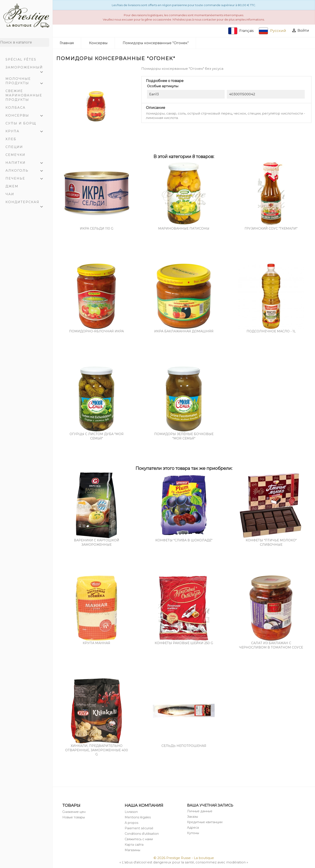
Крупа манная (96, 643)
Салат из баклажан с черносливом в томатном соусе (271, 645)
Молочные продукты (26, 81)
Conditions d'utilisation (142, 834)
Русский (272, 31)
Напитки (26, 163)
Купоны (193, 833)
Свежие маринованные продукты (24, 95)
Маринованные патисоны (184, 228)
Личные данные (200, 811)
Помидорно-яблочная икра (96, 331)
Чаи (10, 194)
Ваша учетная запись (210, 805)
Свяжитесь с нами (139, 839)
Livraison (131, 812)
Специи (14, 147)
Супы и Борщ (21, 123)
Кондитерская (26, 203)
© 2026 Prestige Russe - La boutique (184, 858)
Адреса (193, 828)
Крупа (26, 132)
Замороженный (26, 68)
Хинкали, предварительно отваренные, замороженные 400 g (97, 750)
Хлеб (11, 139)
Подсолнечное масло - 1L (271, 331)
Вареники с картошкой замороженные (97, 542)
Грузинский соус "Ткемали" (271, 228)
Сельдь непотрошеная (184, 746)
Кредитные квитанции (205, 822)
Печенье (26, 179)
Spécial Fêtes (21, 59)
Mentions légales (138, 817)
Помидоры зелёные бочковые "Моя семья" (184, 436)
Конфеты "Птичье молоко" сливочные (271, 542)
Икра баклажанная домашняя (184, 331)
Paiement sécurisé (139, 828)
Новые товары (74, 817)
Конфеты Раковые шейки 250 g (184, 643)
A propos (131, 823)
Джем (12, 186)
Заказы (192, 817)
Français (241, 31)
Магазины (132, 850)
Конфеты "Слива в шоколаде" (184, 540)
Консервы (26, 116)
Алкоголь (26, 171)
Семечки (15, 155)
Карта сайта (134, 845)
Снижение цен (74, 812)
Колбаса (16, 108)
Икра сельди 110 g (97, 228)
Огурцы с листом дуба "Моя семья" (97, 436)
